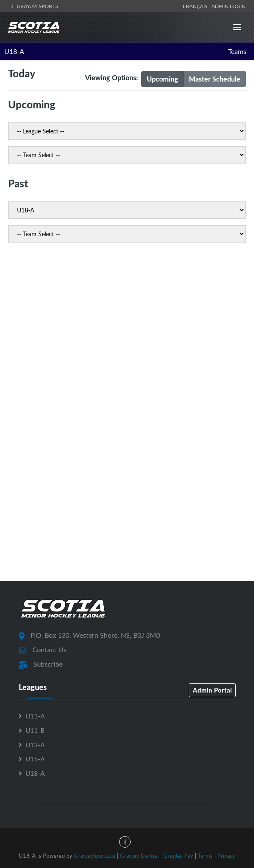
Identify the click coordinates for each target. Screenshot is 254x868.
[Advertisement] (127, 328)
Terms (205, 856)
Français (197, 6)
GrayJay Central (139, 856)
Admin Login (228, 6)
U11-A (35, 716)
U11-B (35, 730)
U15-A (35, 759)
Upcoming (163, 79)
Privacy (226, 856)
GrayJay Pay (178, 856)
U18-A (14, 51)
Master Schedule (215, 79)
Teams (237, 51)
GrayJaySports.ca (95, 856)
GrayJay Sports (33, 6)
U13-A (35, 745)
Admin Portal (212, 690)
